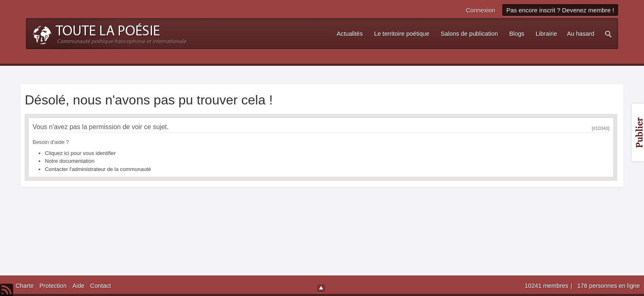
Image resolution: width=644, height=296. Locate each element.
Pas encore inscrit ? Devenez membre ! (560, 10)
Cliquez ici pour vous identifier (80, 153)
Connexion (481, 10)
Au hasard (581, 34)
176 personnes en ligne (608, 286)
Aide (78, 286)
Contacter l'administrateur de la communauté (98, 169)
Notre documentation (70, 161)
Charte (25, 286)
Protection (53, 286)
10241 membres (547, 286)
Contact (101, 286)
